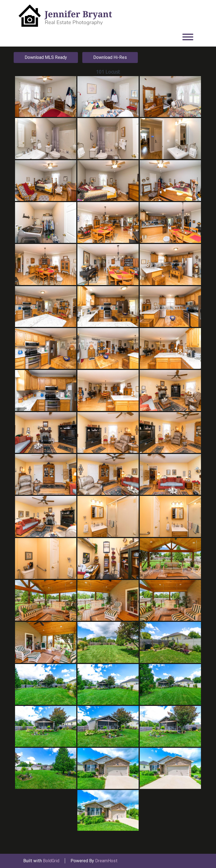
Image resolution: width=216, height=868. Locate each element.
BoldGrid (51, 861)
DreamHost (106, 861)
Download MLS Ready (46, 57)
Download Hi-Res (110, 57)
